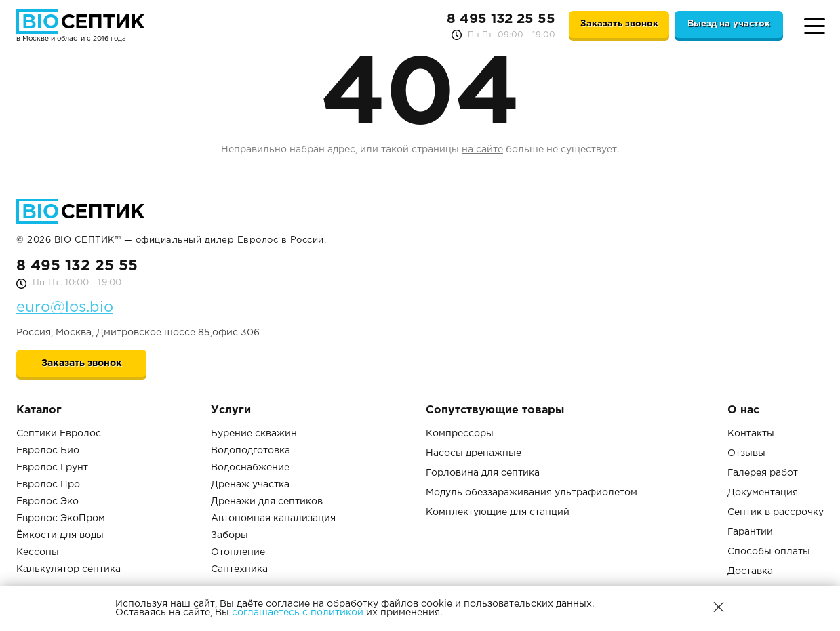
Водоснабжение (250, 468)
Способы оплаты (769, 552)
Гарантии (750, 532)
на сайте (482, 150)
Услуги (231, 410)
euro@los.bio (65, 308)
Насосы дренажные (474, 453)
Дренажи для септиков (267, 502)
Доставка (750, 571)
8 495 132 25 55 (501, 19)
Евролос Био (48, 451)
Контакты (751, 434)
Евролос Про (48, 485)
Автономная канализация (273, 518)
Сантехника (239, 569)
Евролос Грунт (52, 468)
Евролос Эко (47, 502)
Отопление (238, 552)
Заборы (229, 535)
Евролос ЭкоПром (61, 518)
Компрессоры (460, 434)
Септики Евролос (59, 434)
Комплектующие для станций (498, 512)
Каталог (39, 410)
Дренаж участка (250, 485)
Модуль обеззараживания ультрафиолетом (532, 493)
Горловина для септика (483, 473)
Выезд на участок (729, 24)
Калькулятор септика (68, 569)
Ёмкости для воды (60, 535)
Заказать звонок (619, 24)
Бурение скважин (254, 434)
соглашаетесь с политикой (298, 613)
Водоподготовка (251, 451)
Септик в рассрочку (776, 512)
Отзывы (746, 453)
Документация (763, 493)
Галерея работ (763, 473)
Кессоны (38, 552)
